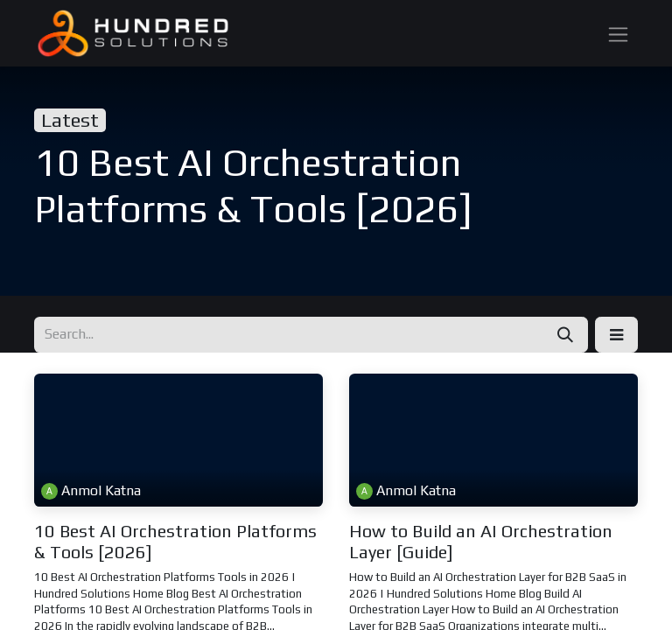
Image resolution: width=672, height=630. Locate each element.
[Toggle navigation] (618, 33)
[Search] (565, 335)
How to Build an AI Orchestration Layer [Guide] (481, 541)
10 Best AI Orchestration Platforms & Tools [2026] (175, 541)
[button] (616, 335)
